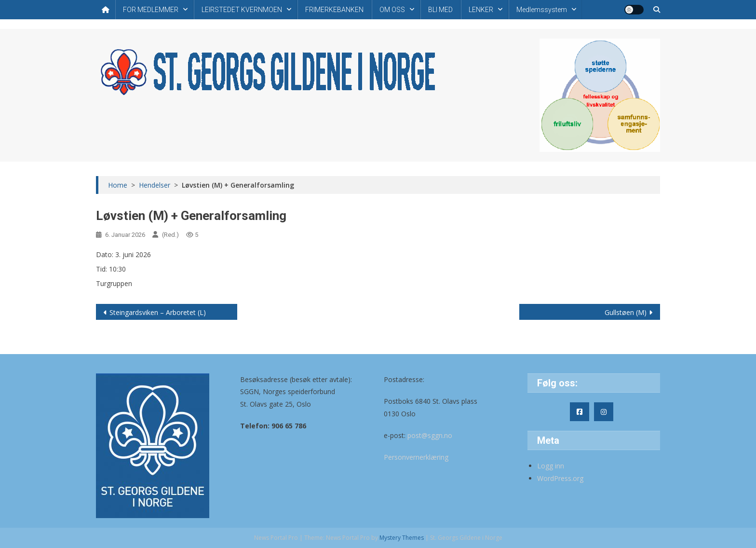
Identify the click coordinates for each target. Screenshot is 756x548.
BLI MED (440, 10)
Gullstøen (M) (626, 312)
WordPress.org (560, 478)
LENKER (481, 10)
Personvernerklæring (416, 457)
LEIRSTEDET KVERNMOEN (242, 10)
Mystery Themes (402, 538)
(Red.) (170, 235)
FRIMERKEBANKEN (334, 10)
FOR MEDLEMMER (151, 10)
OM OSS (392, 10)
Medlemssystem (542, 10)
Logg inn (551, 466)
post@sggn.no (430, 435)
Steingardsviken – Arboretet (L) (158, 312)
